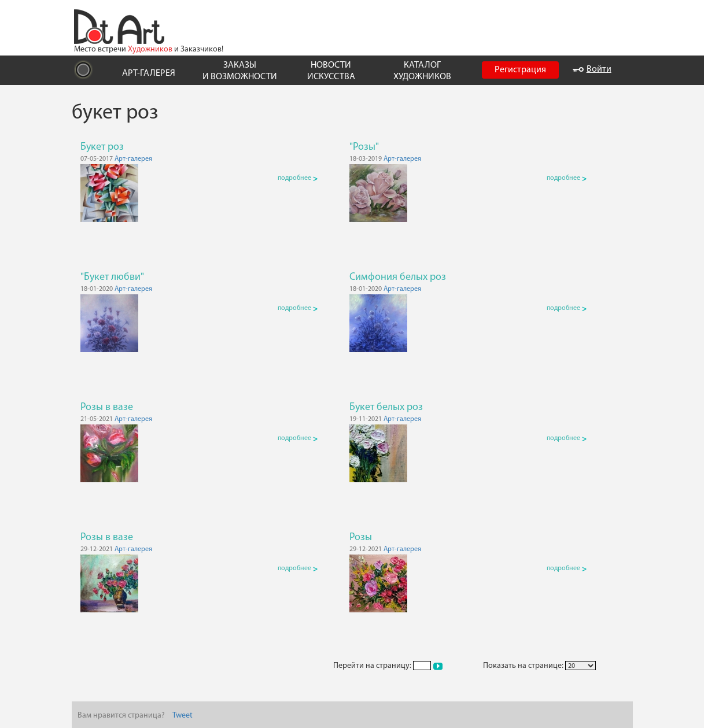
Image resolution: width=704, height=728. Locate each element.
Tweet (183, 716)
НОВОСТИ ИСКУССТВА (331, 71)
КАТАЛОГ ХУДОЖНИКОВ (422, 71)
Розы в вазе (107, 407)
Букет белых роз (386, 407)
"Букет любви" (112, 277)
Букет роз (102, 147)
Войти (592, 69)
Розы (361, 537)
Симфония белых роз (398, 277)
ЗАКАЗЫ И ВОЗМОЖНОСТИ (240, 71)
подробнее (298, 178)
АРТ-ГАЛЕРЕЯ (149, 73)
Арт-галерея (133, 159)
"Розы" (364, 147)
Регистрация (520, 70)
